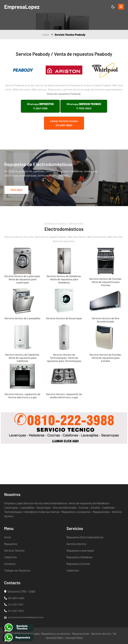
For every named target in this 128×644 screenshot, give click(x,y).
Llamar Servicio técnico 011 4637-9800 (64, 123)
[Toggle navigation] (121, 7)
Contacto (10, 564)
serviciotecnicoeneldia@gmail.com (24, 617)
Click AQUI (16, 190)
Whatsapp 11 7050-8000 (84, 106)
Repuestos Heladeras (79, 557)
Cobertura (10, 557)
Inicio (46, 35)
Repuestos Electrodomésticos (85, 537)
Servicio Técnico (14, 550)
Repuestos (11, 544)
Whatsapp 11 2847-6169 (40, 106)
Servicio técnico (76, 544)
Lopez (22, 7)
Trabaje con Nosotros (17, 570)
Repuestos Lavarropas (80, 550)
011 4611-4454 (14, 598)
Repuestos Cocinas (78, 564)
